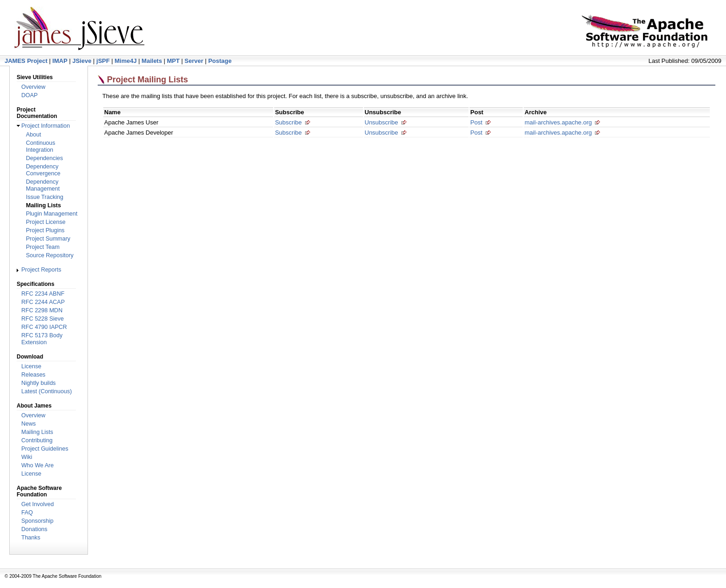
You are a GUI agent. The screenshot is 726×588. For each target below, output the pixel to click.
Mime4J (126, 61)
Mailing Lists (37, 432)
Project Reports (41, 270)
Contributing (37, 440)
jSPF (103, 61)
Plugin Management (52, 214)
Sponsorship (38, 521)
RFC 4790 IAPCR (44, 327)
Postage (220, 61)
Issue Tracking (45, 197)
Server (194, 61)
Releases (33, 375)
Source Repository (50, 255)
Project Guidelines (45, 449)
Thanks (31, 538)
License (31, 366)
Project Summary (48, 239)
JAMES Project (26, 61)
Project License (46, 222)
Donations (34, 529)
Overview (33, 87)
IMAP (60, 61)
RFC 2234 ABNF (43, 294)
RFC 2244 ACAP (43, 302)
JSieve (82, 61)
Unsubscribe (382, 122)
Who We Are (38, 465)
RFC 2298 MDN (42, 310)
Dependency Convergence (43, 170)
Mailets (152, 61)
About (34, 135)
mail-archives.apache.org (558, 122)
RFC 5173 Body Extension (42, 339)
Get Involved (38, 504)
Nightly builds (38, 383)
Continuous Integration (41, 146)
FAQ (27, 513)
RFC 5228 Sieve (43, 319)
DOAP (29, 95)
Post (476, 122)
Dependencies (44, 158)
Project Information (46, 126)
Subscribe (288, 122)
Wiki (27, 457)
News (28, 424)
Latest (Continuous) (47, 391)
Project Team (43, 247)
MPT (173, 61)
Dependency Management (43, 185)
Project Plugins (45, 230)
